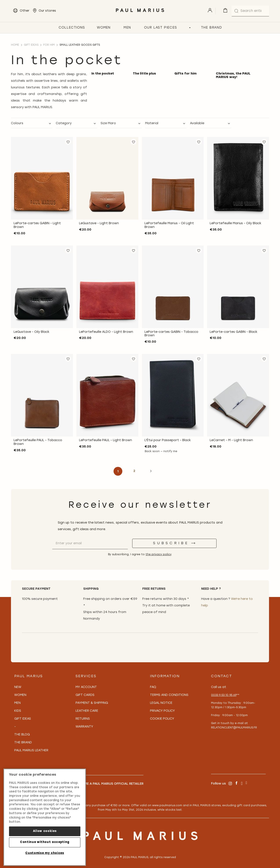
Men (17, 703)
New (18, 687)
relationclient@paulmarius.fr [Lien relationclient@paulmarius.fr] (234, 728)
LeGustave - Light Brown (99, 223)
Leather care (87, 711)
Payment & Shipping (92, 703)
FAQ (153, 687)
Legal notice (161, 703)
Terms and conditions (169, 695)
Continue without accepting (45, 842)
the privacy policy (158, 555)
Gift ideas (31, 45)
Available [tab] (197, 123)
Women (20, 695)
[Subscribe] (174, 543)
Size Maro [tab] (108, 123)
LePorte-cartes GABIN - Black (234, 332)
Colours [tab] (17, 123)
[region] (45, 817)
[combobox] (250, 11)
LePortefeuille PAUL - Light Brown (106, 440)
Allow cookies (45, 831)
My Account (86, 687)
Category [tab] (64, 123)
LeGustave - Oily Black (32, 332)
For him (49, 45)
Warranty (84, 727)
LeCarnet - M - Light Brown (231, 440)
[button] (68, 142)
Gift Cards (85, 695)
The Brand (23, 743)
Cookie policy (162, 719)
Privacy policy (162, 711)
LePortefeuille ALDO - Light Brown (106, 332)
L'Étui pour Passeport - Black (168, 440)
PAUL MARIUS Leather (31, 751)
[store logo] (140, 13)
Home (15, 45)
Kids (18, 711)
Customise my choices (45, 853)
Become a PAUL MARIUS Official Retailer (109, 784)
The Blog (22, 735)
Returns (83, 719)
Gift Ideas (23, 719)
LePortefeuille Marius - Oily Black (236, 223)
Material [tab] (152, 123)
